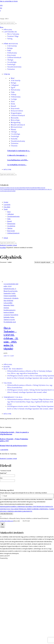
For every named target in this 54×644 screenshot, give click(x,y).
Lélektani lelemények (18, 115)
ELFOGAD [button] (26, 521)
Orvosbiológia (15, 134)
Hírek (13, 102)
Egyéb (13, 87)
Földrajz (13, 95)
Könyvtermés (15, 108)
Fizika (13, 92)
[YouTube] (1, 8)
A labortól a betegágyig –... (17, 155)
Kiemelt (13, 106)
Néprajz (13, 129)
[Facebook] (1, 5)
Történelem (15, 143)
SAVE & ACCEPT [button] (5, 556)
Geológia (14, 99)
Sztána (12, 317)
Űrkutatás (14, 146)
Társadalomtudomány (18, 141)
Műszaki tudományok (18, 125)
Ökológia (14, 132)
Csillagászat (15, 85)
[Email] (0, 11)
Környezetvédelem (17, 111)
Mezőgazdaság (16, 122)
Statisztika (14, 139)
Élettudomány (16, 90)
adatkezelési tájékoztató (7, 521)
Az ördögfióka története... (17, 165)
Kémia (13, 104)
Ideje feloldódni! (8, 301)
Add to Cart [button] (9, 356)
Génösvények (7, 298)
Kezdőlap (3, 248)
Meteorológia (15, 120)
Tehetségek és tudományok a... (19, 151)
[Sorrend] (44, 262)
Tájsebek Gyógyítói (9, 320)
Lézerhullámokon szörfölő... (18, 160)
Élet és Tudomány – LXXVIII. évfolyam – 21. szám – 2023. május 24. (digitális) (11, 338)
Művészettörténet (17, 127)
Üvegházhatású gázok (10, 322)
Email (4, 496)
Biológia (13, 83)
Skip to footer (13, 1)
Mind (13, 78)
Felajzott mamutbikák (10, 296)
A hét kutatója (16, 80)
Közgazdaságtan (16, 113)
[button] (4, 188)
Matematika (15, 118)
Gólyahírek (15, 298)
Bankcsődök (7, 293)
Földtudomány (16, 97)
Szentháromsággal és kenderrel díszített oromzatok (9, 312)
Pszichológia (15, 136)
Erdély (13, 293)
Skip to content (5, 1)
